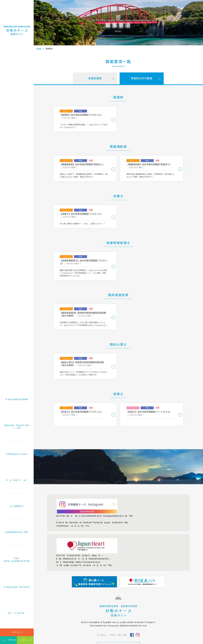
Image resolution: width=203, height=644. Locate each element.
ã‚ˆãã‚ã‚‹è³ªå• (17, 613)
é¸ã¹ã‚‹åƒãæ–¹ (17, 486)
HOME (39, 49)
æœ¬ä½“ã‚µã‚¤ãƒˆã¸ (118, 620)
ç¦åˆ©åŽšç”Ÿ (17, 511)
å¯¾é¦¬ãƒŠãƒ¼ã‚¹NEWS (17, 409)
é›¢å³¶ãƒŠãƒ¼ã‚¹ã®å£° (17, 536)
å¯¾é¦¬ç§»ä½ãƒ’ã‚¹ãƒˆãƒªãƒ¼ (17, 589)
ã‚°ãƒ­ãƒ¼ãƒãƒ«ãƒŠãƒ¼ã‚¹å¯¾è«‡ (17, 562)
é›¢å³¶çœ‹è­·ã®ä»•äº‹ (17, 462)
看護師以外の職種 (142, 79)
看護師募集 (95, 79)
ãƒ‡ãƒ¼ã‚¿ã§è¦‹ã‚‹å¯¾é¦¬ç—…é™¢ (17, 435)
